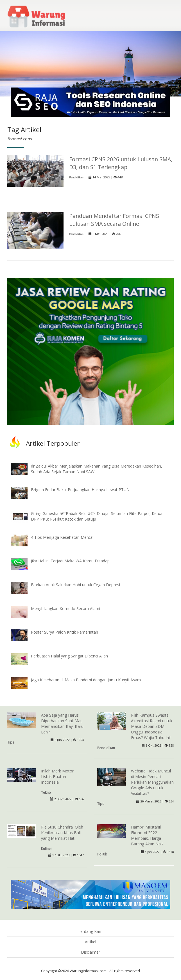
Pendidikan (76, 177)
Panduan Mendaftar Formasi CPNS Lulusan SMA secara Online (114, 220)
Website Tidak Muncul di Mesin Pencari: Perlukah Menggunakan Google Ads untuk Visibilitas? (152, 782)
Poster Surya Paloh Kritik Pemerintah (65, 632)
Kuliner (47, 848)
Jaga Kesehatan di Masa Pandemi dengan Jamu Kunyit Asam (86, 680)
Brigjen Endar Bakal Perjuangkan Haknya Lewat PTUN (80, 490)
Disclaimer (90, 952)
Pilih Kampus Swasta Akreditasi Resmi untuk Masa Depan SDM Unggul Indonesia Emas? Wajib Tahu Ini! (152, 726)
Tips (11, 742)
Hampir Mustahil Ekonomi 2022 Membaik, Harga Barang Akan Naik (147, 835)
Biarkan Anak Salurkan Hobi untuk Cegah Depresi (75, 585)
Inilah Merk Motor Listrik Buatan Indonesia (57, 777)
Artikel (90, 942)
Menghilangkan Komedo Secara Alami (65, 609)
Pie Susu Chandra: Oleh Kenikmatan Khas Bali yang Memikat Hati (62, 833)
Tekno (46, 792)
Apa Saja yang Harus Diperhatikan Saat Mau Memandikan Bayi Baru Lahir (62, 724)
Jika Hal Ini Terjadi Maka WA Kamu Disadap (70, 561)
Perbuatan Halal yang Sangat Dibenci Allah (69, 656)
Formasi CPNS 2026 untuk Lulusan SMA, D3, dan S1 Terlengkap (121, 163)
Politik (102, 854)
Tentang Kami (91, 931)
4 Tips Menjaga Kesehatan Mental (62, 537)
